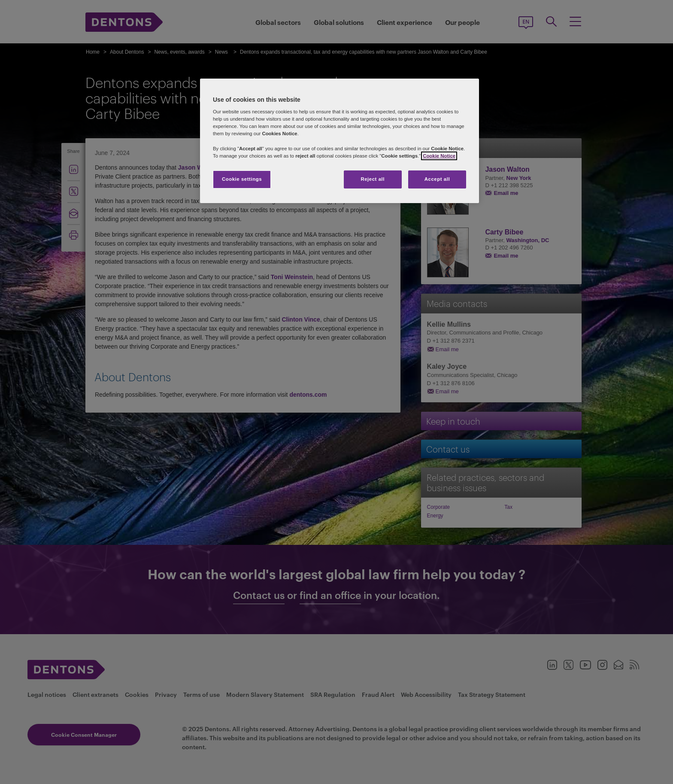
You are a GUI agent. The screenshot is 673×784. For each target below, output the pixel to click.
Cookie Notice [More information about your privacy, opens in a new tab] (439, 156)
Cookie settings (242, 179)
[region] (340, 141)
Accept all (437, 179)
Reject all (373, 179)
